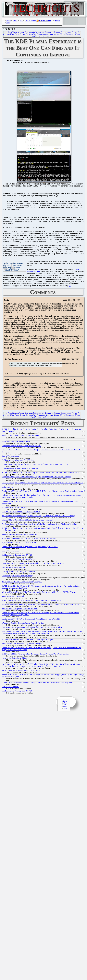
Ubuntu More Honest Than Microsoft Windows (19, 560)
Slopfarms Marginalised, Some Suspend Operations (20, 436)
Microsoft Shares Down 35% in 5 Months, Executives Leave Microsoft (27, 520)
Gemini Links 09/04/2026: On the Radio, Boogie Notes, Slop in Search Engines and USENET (36, 465)
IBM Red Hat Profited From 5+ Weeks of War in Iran (21, 512)
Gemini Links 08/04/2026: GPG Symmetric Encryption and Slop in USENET (30, 547)
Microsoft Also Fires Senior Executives (16, 442)
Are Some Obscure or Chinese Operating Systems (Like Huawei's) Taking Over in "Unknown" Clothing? (40, 525)
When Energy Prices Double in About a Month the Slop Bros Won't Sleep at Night (31, 601)
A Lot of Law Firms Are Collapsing (15, 508)
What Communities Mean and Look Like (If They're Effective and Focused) (29, 539)
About (15, 21)
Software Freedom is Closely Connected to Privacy (20, 535)
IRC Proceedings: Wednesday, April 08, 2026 (18, 461)
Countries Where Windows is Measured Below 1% (20, 469)
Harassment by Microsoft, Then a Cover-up (17, 576)
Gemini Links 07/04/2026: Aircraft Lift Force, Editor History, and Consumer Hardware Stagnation (37, 683)
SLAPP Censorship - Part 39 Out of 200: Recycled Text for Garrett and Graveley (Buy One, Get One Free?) (41, 473)
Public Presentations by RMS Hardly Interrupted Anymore (23, 644)
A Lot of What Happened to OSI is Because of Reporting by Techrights (27, 640)
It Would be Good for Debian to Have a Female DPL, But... (23, 624)
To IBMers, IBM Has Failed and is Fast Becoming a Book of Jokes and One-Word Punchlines (36, 654)
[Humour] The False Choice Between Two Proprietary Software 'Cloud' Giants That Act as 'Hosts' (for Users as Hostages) (42, 36)
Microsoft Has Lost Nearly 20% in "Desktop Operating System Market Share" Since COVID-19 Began (39, 593)
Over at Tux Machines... (10, 457)
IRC (21, 21)
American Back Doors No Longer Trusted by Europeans (22, 582)
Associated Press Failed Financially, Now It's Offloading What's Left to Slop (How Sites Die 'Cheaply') (39, 516)
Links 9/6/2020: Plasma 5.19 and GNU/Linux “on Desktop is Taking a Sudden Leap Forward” (42, 33)
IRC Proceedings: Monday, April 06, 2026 (17, 691)
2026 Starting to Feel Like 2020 (13, 568)
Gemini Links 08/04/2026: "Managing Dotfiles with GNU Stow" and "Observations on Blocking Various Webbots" (43, 492)
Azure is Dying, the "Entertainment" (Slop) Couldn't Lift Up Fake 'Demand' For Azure (33, 564)
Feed (8, 23)
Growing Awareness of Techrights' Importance (18, 572)
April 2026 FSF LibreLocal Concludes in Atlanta (19, 543)
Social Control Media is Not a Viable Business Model (21, 671)
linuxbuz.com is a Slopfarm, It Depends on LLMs (20, 609)
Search (58, 21)
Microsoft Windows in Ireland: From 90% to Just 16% (21, 446)
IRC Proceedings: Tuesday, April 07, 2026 (17, 556)
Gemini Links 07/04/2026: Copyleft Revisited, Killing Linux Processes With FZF (31, 619)
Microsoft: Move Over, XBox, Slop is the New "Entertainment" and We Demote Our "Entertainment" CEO (40, 605)
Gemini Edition (31, 21)
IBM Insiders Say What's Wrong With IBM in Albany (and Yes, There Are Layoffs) (32, 628)
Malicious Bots (7, 487)
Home (9, 21)
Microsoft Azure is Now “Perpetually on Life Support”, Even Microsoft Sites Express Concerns (36, 477)
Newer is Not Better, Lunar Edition (14, 659)
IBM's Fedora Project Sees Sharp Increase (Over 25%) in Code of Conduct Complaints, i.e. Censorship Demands (42, 483)
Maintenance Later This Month (13, 597)
